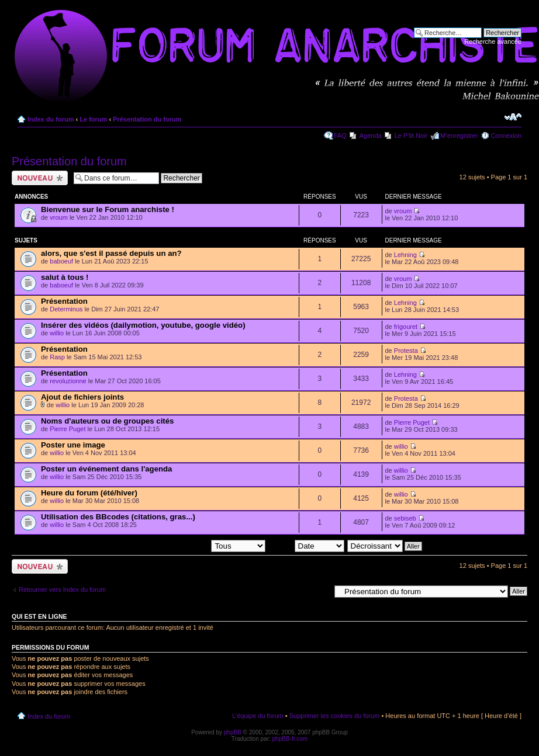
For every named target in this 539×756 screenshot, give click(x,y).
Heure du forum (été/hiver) (89, 493)
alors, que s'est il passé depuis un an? (111, 253)
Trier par (306, 546)
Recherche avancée (493, 41)
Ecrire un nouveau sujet (40, 178)
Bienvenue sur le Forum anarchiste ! (108, 209)
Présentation (64, 301)
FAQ (340, 136)
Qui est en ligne (39, 616)
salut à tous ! (65, 277)
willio (57, 333)
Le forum (93, 119)
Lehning (405, 255)
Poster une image (73, 445)
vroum (59, 217)
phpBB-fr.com (290, 739)
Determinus (66, 309)
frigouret (406, 327)
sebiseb (405, 518)
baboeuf (61, 261)
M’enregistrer (459, 136)
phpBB (233, 732)
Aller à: (320, 591)
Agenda (371, 136)
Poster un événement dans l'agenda (106, 469)
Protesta (406, 351)
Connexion (506, 136)
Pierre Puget (68, 429)
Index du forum (51, 119)
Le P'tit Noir (411, 136)
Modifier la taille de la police (513, 117)
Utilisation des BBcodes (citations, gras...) (118, 517)
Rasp (57, 357)
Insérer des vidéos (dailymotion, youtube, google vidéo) (143, 325)
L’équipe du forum (258, 716)
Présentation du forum (147, 119)
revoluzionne (68, 381)
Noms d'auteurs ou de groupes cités (107, 421)
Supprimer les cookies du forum (335, 716)
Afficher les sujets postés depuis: (191, 546)
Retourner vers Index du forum (62, 589)
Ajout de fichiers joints (82, 397)
